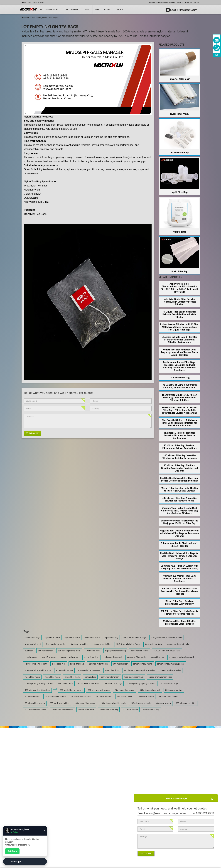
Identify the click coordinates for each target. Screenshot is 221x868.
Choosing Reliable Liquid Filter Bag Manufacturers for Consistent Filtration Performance (179, 340)
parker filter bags (32, 638)
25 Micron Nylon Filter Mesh (182, 657)
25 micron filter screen (125, 690)
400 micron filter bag (109, 710)
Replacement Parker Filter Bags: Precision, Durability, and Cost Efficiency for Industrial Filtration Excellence (179, 366)
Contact (181, 2)
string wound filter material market (167, 638)
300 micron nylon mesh (150, 690)
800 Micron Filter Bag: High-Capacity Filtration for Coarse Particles (179, 612)
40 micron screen (32, 697)
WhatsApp (16, 861)
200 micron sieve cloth (140, 703)
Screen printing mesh (55, 644)
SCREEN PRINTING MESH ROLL (167, 651)
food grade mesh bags (134, 677)
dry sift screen (31, 657)
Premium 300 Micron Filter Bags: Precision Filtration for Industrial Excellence (179, 578)
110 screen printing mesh (69, 651)
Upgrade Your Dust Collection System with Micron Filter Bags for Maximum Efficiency (179, 533)
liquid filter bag (111, 638)
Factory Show (193, 2)
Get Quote (12, 851)
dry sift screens (49, 657)
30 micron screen (163, 703)
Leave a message (176, 798)
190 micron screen (146, 697)
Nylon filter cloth (92, 657)
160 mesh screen (46, 651)
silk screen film (59, 664)
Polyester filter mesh (179, 79)
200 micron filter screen (85, 703)
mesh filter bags (112, 670)
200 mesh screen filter (60, 703)
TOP (217, 55)
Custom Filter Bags (179, 153)
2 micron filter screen (168, 697)
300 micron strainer (174, 690)
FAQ (97, 9)
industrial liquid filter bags (135, 638)
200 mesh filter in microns (71, 690)
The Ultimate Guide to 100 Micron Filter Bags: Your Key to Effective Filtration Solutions (179, 397)
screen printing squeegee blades (39, 683)
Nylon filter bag (157, 657)
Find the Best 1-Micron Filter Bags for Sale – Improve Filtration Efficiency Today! (179, 556)
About (107, 9)
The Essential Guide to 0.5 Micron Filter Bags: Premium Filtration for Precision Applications (179, 423)
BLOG (88, 9)
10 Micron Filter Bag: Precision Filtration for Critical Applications (179, 447)
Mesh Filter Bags (49, 18)
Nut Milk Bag (179, 232)
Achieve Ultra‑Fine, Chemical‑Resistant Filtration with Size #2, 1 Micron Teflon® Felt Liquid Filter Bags (179, 288)
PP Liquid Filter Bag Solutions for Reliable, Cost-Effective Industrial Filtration (179, 314)
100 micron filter (93, 651)
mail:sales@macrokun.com (162, 2)
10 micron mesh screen (55, 697)
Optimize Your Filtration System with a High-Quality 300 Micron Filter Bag (179, 567)
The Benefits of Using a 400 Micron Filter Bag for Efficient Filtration (179, 386)
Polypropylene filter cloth (36, 664)
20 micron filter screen (35, 703)
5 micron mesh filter (102, 644)
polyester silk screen (140, 651)
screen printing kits (64, 670)
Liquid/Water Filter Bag (115, 651)
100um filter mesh (86, 710)
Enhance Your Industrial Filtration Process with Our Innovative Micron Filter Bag (179, 591)
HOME (27, 18)
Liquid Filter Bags (179, 192)
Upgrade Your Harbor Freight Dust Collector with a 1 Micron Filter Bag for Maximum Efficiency (179, 511)
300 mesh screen (121, 664)
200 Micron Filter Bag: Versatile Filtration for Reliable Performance (179, 457)
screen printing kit (33, 644)
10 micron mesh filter (79, 644)
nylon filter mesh (52, 638)
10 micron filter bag (179, 378)
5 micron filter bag (151, 710)
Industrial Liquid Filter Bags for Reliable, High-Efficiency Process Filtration (179, 302)
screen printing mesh (70, 657)
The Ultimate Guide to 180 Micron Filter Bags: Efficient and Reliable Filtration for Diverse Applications (179, 410)
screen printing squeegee (89, 670)
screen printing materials (178, 644)
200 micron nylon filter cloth (113, 703)
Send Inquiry (32, 433)
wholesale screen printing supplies (139, 670)
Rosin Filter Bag (179, 271)
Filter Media (73, 9)
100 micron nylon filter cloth (37, 690)
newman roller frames (98, 664)
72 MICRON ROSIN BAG (88, 683)
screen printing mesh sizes (160, 677)
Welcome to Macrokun (33, 2)
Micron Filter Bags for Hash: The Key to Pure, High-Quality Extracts (179, 489)
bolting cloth (90, 677)
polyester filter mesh (113, 657)
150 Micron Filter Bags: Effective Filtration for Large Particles (179, 622)
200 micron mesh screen (99, 690)
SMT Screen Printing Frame (128, 644)
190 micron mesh (125, 697)
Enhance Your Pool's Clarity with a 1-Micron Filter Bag (179, 545)
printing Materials (51, 9)
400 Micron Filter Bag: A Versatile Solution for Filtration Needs (179, 499)
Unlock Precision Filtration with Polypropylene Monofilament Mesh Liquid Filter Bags (179, 352)
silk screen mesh (66, 683)
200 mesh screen (130, 710)
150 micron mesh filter (81, 697)
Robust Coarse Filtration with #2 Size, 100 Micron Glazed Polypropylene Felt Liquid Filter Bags (179, 327)
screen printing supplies (170, 670)
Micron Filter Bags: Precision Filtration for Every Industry (179, 602)
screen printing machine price (38, 670)
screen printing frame (143, 664)
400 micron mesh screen (62, 710)
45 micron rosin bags (113, 683)
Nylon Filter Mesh (179, 114)
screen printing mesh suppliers (171, 664)
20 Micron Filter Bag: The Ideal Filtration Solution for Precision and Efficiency (179, 468)
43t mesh (29, 651)
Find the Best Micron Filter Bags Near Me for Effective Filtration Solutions (179, 479)
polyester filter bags (169, 683)
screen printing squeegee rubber (141, 683)
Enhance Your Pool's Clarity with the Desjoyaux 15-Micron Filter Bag (179, 522)
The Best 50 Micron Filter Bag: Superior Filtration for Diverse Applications (179, 435)
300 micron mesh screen (36, 710)
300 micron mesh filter (186, 703)
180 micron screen (104, 697)
